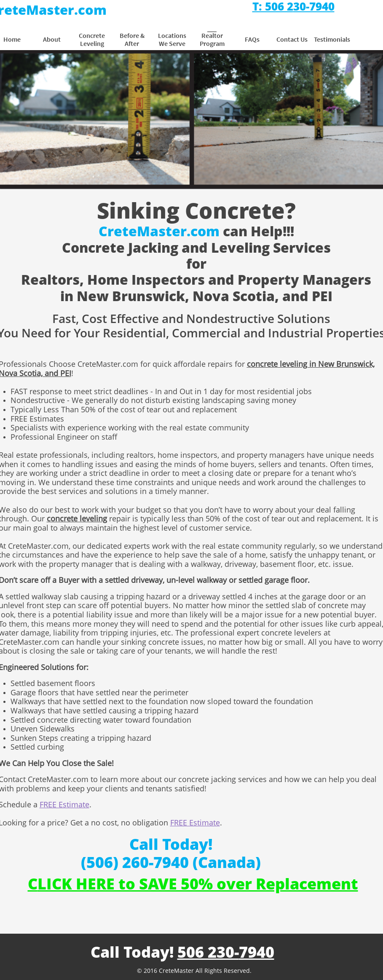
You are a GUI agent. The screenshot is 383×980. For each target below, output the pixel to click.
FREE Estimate (64, 804)
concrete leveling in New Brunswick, (311, 364)
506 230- (208, 952)
